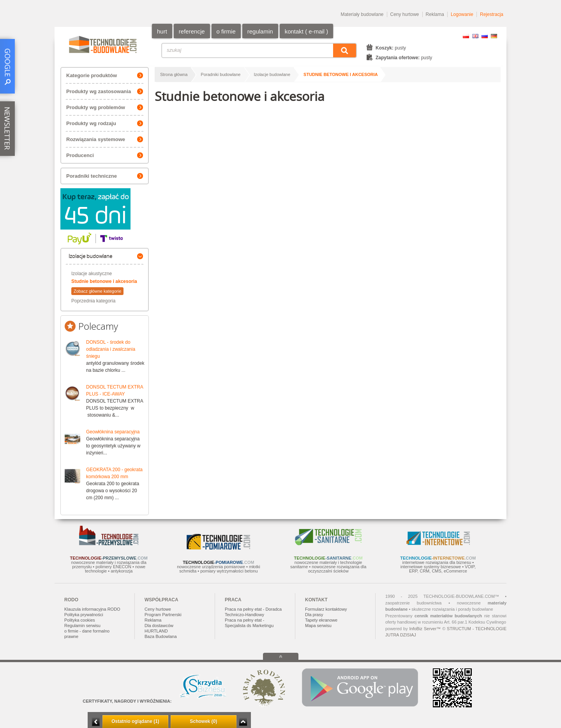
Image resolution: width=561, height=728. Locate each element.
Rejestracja (492, 14)
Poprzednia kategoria (93, 301)
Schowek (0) (203, 721)
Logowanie (462, 14)
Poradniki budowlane (221, 74)
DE (494, 36)
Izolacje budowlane (272, 74)
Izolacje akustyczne (92, 274)
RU (485, 36)
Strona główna (174, 74)
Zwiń (243, 722)
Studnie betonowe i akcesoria (104, 281)
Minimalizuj (96, 722)
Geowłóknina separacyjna (113, 432)
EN (475, 36)
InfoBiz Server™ (425, 629)
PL (466, 36)
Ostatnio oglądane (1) (135, 721)
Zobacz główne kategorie (97, 291)
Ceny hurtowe (405, 14)
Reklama (435, 14)
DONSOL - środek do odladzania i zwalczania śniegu (111, 349)
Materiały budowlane (362, 14)
